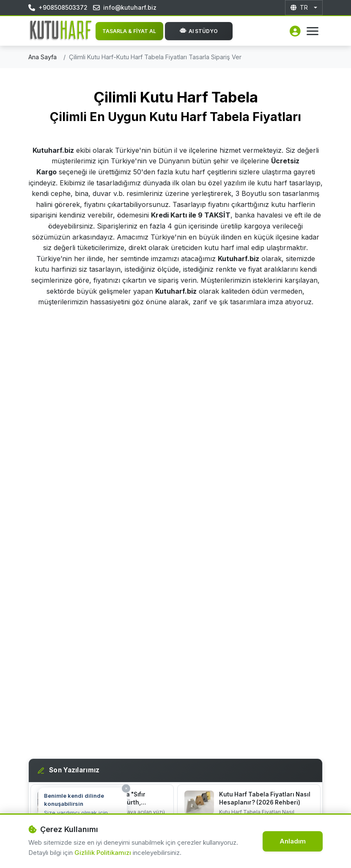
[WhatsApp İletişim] (333, 848)
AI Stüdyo (199, 31)
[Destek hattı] (22, 846)
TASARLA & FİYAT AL (129, 31)
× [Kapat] (126, 788)
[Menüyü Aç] (313, 31)
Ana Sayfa (43, 57)
